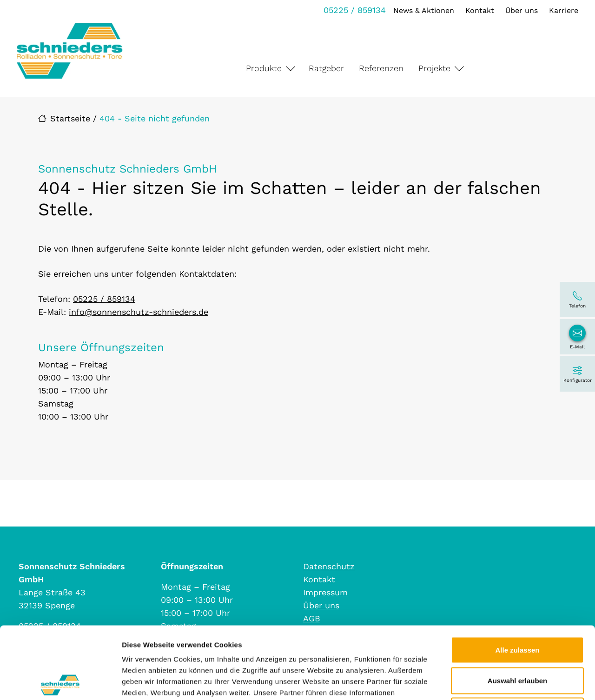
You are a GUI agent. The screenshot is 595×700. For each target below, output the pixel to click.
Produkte (264, 68)
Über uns (522, 10)
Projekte (434, 68)
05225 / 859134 (355, 10)
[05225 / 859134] (577, 300)
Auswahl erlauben (517, 609)
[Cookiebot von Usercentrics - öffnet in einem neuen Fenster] (60, 682)
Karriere (564, 10)
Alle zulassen (517, 578)
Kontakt (480, 10)
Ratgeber (326, 68)
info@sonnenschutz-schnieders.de (139, 312)
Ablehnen (517, 639)
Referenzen (381, 68)
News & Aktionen (424, 10)
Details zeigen (494, 682)
